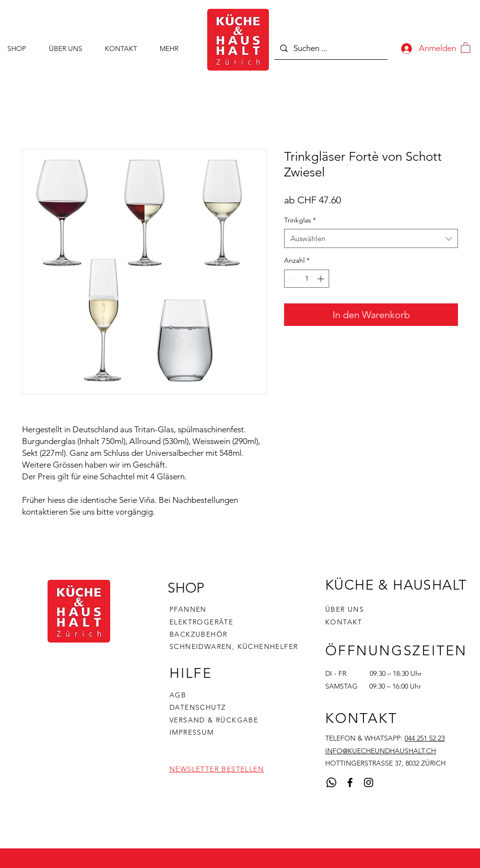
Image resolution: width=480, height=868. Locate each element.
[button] (466, 47)
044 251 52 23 (425, 738)
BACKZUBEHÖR (198, 634)
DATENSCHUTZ (198, 707)
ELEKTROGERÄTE (201, 622)
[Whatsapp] (331, 782)
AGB (178, 695)
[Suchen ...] (330, 48)
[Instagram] (369, 782)
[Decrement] (292, 279)
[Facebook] (350, 782)
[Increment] (322, 279)
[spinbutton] (307, 279)
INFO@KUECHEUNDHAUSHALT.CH (381, 751)
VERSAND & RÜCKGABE (214, 720)
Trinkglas (300, 220)
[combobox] (371, 238)
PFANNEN (188, 609)
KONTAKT (344, 622)
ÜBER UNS (345, 609)
